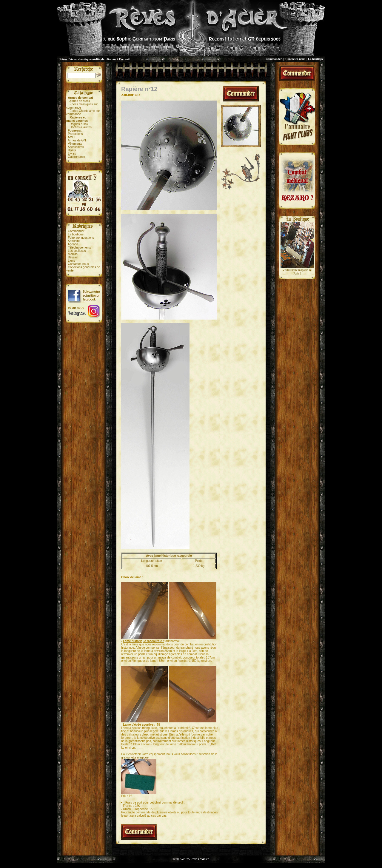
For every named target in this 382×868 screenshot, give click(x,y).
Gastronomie (77, 157)
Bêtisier (73, 257)
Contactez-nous (295, 59)
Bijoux (72, 150)
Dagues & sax (79, 124)
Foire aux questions (81, 238)
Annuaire (74, 241)
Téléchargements (79, 248)
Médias (73, 254)
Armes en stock (80, 101)
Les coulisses (77, 251)
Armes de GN (77, 140)
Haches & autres (81, 127)
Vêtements (75, 144)
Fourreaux (75, 131)
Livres (72, 154)
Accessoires (76, 147)
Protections (76, 134)
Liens (72, 261)
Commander (274, 59)
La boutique (316, 59)
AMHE (72, 137)
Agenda (73, 244)
